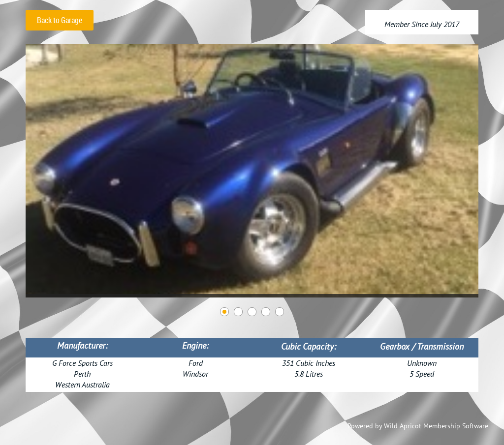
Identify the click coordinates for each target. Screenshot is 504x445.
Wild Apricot (403, 426)
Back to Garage (60, 20)
